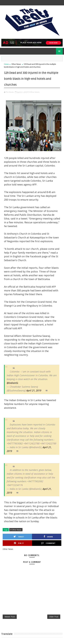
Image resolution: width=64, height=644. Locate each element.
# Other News (16, 530)
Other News (16, 64)
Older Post (54, 617)
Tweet (19, 537)
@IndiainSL (13, 383)
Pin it (19, 543)
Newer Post (10, 617)
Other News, (35, 92)
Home (6, 64)
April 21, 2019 (34, 390)
